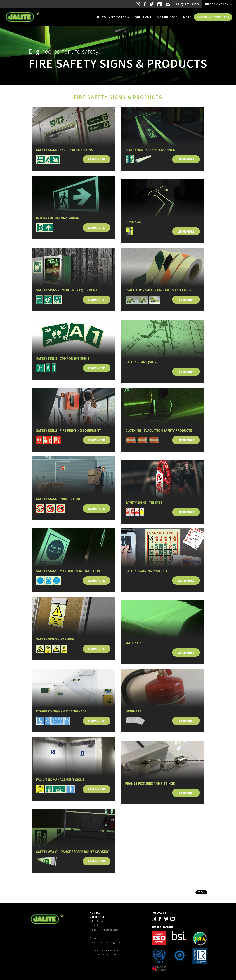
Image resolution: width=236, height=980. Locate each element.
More (187, 17)
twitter (166, 919)
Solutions (143, 17)
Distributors (167, 17)
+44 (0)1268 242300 (187, 4)
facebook (160, 919)
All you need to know (113, 17)
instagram (154, 919)
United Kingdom (217, 4)
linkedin (172, 919)
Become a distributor (213, 17)
